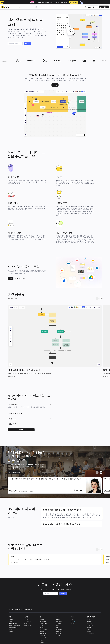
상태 (57, 593)
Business (89, 588)
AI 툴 (41, 617)
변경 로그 (11, 597)
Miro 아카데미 (59, 588)
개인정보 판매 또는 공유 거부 (48, 640)
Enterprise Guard (13, 593)
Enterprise (89, 590)
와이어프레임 (43, 603)
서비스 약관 (21, 640)
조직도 (42, 607)
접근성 (10, 595)
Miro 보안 (58, 601)
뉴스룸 (73, 590)
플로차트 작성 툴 (44, 599)
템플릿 (10, 588)
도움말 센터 (58, 590)
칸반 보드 (42, 613)
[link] (55, 85)
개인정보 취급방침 (29, 640)
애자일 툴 (42, 586)
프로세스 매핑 (43, 615)
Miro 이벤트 (58, 597)
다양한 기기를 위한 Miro (14, 592)
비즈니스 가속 (27, 590)
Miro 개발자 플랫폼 (13, 590)
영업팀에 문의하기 (93, 7)
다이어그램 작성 (44, 590)
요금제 (35, 7)
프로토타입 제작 (44, 601)
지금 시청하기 (74, 2)
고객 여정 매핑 (43, 597)
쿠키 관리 (38, 640)
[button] (50, 378)
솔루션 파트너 (59, 599)
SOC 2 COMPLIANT (55, 624)
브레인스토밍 (43, 588)
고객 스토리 (58, 586)
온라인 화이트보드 (44, 605)
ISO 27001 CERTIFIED (45, 624)
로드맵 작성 (43, 611)
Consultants (90, 592)
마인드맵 (42, 593)
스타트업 (89, 595)
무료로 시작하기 (104, 7)
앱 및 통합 (11, 586)
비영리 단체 (90, 597)
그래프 (42, 592)
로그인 (84, 7)
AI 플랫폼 (27, 586)
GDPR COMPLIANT (64, 624)
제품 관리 (42, 609)
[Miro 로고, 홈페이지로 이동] (5, 7)
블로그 (57, 592)
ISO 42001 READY (37, 624)
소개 (72, 586)
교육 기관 (89, 593)
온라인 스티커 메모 (44, 595)
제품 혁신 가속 (28, 588)
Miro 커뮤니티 (59, 595)
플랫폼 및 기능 (28, 592)
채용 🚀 (73, 588)
